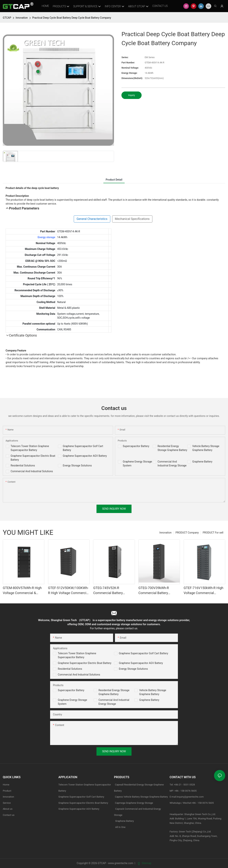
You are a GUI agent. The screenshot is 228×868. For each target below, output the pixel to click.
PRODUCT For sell (213, 533)
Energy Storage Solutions (77, 465)
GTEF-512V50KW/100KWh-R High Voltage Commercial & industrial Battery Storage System (69, 591)
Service (7, 803)
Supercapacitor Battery (136, 446)
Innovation (22, 18)
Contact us (9, 815)
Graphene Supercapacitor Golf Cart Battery (144, 653)
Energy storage (46, 237)
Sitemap (144, 863)
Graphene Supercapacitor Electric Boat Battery (84, 663)
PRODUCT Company (187, 533)
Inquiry (132, 95)
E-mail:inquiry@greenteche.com (187, 797)
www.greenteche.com (121, 863)
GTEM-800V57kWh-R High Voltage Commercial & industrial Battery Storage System (22, 591)
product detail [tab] (114, 180)
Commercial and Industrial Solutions (79, 675)
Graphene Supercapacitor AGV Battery (85, 456)
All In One (120, 827)
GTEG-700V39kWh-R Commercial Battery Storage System (154, 591)
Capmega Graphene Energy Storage (134, 803)
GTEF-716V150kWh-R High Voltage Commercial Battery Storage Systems (204, 591)
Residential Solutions (23, 465)
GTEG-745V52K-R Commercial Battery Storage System (108, 591)
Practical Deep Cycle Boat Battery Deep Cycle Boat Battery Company (72, 18)
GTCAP (7, 18)
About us (8, 809)
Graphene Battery (202, 462)
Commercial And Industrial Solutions (32, 471)
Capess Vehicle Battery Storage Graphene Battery (141, 797)
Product (7, 791)
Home (6, 785)
